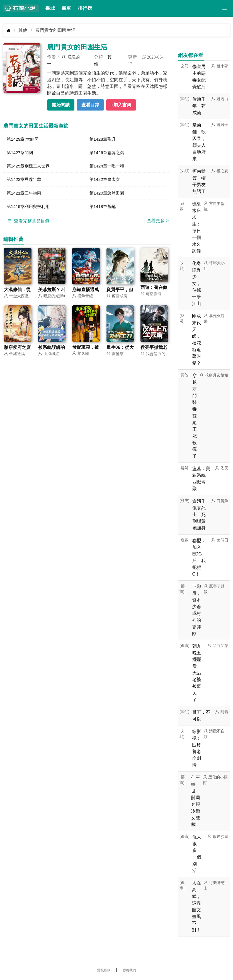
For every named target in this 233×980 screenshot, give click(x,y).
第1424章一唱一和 (108, 166)
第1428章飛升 (103, 139)
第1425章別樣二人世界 (30, 166)
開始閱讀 (61, 105)
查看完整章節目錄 (28, 222)
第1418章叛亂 (103, 208)
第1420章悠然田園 (108, 194)
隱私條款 (104, 970)
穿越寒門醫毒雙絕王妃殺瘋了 (195, 416)
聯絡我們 (129, 970)
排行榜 (85, 8)
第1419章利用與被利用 (30, 208)
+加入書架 (121, 105)
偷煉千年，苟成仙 (199, 106)
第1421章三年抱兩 (25, 194)
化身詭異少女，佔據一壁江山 (196, 283)
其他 (23, 30)
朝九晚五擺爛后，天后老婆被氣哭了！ (197, 673)
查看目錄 (90, 105)
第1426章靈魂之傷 (108, 153)
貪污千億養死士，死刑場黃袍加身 (199, 515)
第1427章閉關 (21, 153)
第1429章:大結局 (23, 139)
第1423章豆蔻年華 (25, 180)
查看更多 (158, 222)
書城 (50, 8)
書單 (66, 8)
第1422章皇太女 (106, 180)
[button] (225, 8)
